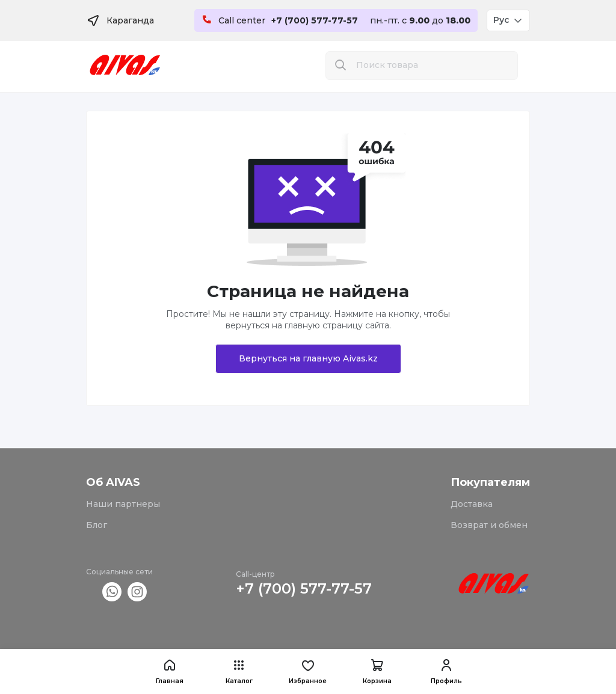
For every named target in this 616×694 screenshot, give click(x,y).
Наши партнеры (123, 504)
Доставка (472, 504)
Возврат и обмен (489, 525)
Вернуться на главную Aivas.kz (308, 358)
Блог (97, 525)
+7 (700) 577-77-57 (304, 588)
